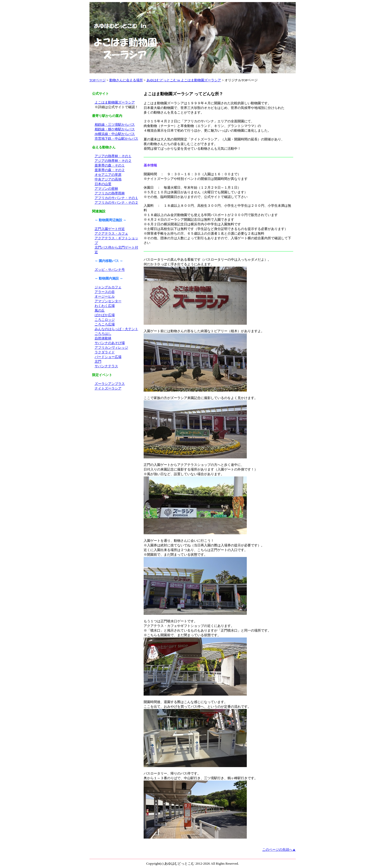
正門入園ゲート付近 (110, 229)
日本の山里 (103, 184)
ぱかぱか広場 (105, 315)
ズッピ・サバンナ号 (110, 270)
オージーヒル (105, 296)
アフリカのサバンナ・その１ (116, 198)
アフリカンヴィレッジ (111, 348)
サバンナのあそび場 (110, 343)
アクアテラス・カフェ (111, 233)
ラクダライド (105, 352)
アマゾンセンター (108, 301)
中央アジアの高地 (108, 179)
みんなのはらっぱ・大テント (116, 329)
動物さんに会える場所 (126, 80)
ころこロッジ (105, 320)
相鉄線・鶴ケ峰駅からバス (115, 129)
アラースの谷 (105, 292)
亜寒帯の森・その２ (110, 170)
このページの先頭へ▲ (279, 850)
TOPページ (98, 80)
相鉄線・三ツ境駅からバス (115, 125)
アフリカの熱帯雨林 (110, 193)
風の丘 (100, 310)
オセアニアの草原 (108, 175)
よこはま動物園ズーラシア (115, 102)
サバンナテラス (106, 366)
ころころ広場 (105, 324)
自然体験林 (103, 338)
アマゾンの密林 (106, 189)
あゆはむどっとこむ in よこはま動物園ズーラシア (184, 80)
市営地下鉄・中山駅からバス (116, 138)
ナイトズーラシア (108, 388)
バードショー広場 (108, 357)
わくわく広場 (105, 306)
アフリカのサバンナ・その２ (116, 202)
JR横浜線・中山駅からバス (115, 134)
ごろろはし (103, 334)
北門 (98, 361)
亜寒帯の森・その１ (110, 165)
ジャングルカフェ (108, 287)
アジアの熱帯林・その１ (113, 156)
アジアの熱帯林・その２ (113, 161)
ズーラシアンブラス (110, 384)
